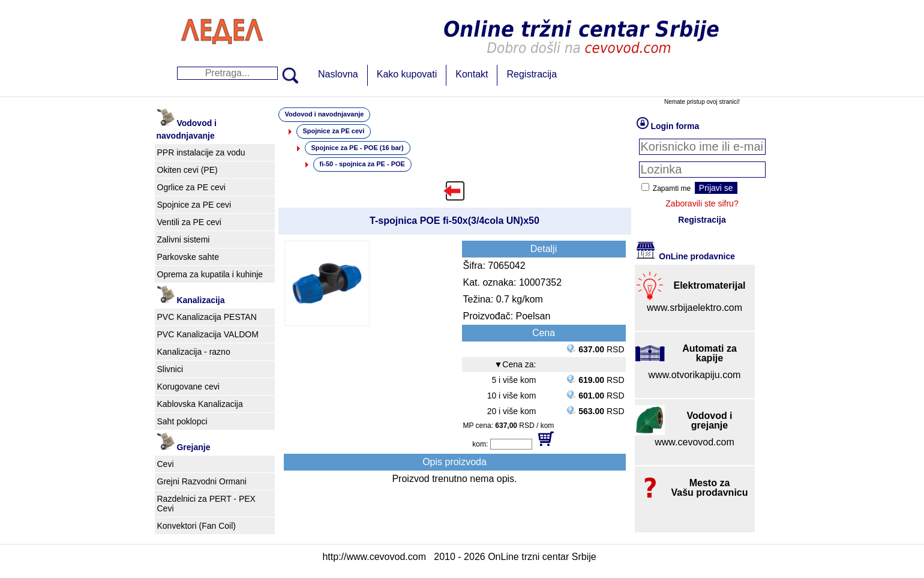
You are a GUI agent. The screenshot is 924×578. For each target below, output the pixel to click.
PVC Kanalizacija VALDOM (208, 334)
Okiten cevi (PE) (187, 170)
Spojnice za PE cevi (194, 205)
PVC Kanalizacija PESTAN (207, 317)
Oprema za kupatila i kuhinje (210, 274)
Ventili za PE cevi (189, 222)
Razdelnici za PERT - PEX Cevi (206, 504)
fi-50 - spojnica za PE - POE (362, 164)
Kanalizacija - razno (194, 352)
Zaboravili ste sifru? (702, 203)
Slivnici (170, 369)
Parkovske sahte (188, 257)
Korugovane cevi (188, 387)
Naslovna (338, 74)
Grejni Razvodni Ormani (202, 481)
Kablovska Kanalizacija (200, 404)
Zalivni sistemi (184, 239)
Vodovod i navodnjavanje (325, 114)
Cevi (166, 464)
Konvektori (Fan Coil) (197, 526)
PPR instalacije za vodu (201, 152)
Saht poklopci (182, 421)
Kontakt (472, 74)
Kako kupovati (407, 74)
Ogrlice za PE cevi (191, 187)
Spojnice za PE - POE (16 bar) (358, 148)
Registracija (532, 74)
